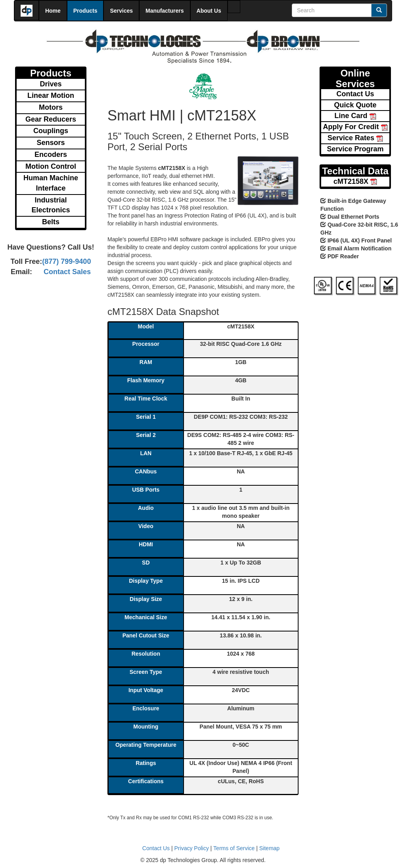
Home (53, 11)
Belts (51, 222)
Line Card (355, 116)
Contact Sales (67, 272)
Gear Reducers (51, 119)
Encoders (51, 155)
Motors (51, 107)
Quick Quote (355, 105)
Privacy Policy (192, 848)
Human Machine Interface (51, 183)
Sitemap (269, 848)
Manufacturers (165, 11)
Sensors (51, 143)
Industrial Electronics (51, 205)
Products (85, 11)
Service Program (355, 149)
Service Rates (355, 138)
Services (121, 11)
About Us (209, 11)
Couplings (51, 131)
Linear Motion (51, 95)
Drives (51, 84)
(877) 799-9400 (66, 261)
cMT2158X (355, 181)
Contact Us (355, 94)
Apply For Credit (355, 127)
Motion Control (51, 166)
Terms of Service (234, 848)
